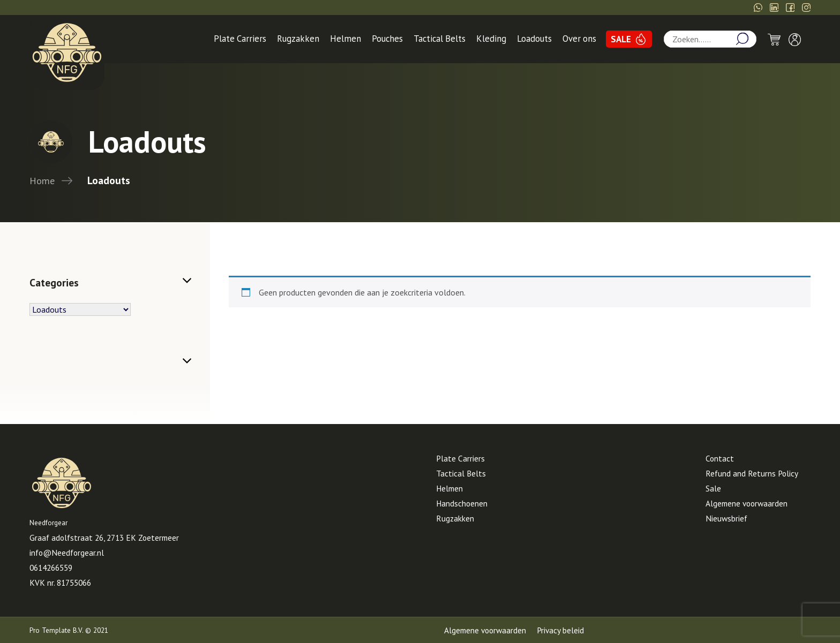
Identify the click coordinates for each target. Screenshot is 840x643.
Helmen (346, 39)
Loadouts (534, 39)
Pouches (387, 39)
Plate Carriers (240, 39)
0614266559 (51, 568)
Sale (713, 488)
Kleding (491, 39)
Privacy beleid (560, 630)
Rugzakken (298, 39)
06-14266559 (609, 7)
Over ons (579, 39)
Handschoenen (462, 503)
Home (42, 180)
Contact (720, 458)
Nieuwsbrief (726, 518)
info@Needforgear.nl (689, 7)
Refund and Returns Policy (752, 473)
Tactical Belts (440, 39)
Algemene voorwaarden (747, 503)
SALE (621, 39)
